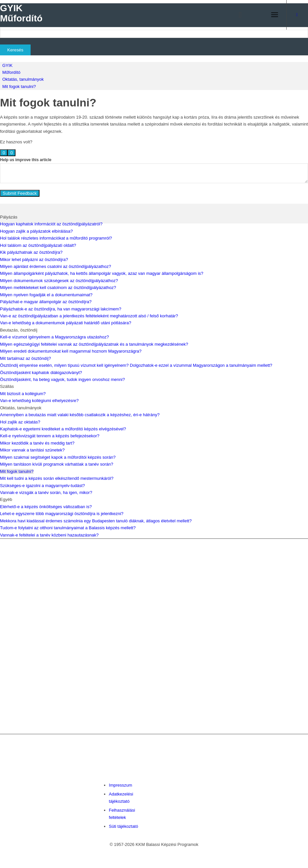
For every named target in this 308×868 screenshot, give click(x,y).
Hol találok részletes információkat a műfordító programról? (56, 238)
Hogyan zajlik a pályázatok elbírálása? (36, 231)
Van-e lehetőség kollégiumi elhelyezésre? (39, 401)
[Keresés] (237, 15)
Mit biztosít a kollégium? (23, 394)
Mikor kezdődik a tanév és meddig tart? (37, 443)
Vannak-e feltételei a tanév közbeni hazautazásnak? (49, 535)
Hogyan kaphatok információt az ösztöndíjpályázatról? (51, 224)
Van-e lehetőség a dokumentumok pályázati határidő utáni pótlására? (66, 323)
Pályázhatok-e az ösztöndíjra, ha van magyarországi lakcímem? (61, 309)
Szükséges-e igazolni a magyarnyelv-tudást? (42, 486)
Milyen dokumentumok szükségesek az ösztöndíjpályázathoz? (59, 281)
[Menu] (275, 15)
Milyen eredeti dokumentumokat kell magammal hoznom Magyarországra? (71, 351)
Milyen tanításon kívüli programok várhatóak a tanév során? (57, 464)
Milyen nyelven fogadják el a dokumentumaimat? (46, 295)
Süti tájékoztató (124, 826)
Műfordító (11, 72)
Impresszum (121, 785)
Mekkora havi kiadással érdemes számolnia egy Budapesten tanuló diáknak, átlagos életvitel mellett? (96, 521)
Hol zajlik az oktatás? (20, 422)
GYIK (7, 65)
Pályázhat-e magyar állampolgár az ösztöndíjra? (46, 302)
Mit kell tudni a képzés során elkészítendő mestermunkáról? (57, 478)
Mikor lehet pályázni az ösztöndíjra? (34, 260)
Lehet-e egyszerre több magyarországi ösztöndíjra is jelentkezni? (62, 514)
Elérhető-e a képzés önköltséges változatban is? (46, 507)
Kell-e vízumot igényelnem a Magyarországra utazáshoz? (54, 337)
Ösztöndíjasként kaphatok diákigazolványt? (41, 373)
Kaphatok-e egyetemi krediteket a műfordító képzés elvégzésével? (63, 429)
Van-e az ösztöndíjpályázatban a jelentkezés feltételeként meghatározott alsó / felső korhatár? (89, 316)
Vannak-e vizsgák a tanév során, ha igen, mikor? (46, 492)
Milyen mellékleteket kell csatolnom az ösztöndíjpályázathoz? (58, 288)
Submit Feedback (20, 193)
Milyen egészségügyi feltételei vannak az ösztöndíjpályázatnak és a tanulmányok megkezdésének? (94, 344)
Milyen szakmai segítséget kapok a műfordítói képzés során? (58, 457)
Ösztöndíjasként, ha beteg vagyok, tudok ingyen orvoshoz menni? (62, 379)
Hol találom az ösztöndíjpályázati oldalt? (38, 245)
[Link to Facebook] (297, 15)
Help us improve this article (26, 160)
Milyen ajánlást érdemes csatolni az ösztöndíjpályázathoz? (55, 266)
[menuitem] (237, 15)
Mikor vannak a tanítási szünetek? (32, 450)
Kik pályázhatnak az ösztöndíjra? (31, 252)
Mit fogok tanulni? (19, 87)
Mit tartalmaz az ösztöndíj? (26, 358)
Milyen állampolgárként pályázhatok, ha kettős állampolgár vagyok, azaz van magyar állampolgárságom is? (102, 273)
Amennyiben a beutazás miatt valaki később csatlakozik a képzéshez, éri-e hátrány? (80, 415)
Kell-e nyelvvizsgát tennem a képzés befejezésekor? (50, 436)
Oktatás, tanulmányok (23, 79)
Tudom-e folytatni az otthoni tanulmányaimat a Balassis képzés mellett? (68, 528)
